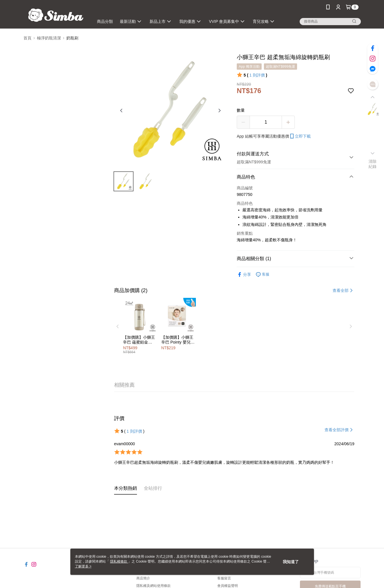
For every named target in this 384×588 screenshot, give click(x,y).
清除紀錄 (373, 164)
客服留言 (224, 578)
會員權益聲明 (228, 586)
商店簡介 (143, 578)
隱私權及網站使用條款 (154, 586)
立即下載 (300, 136)
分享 (244, 275)
